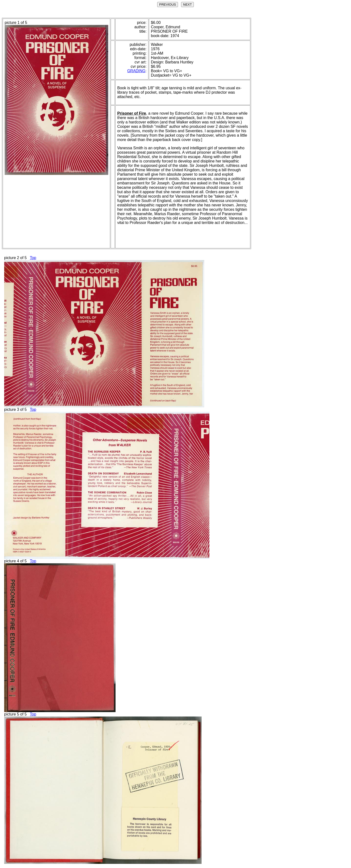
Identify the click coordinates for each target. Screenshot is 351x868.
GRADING (136, 71)
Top (33, 258)
